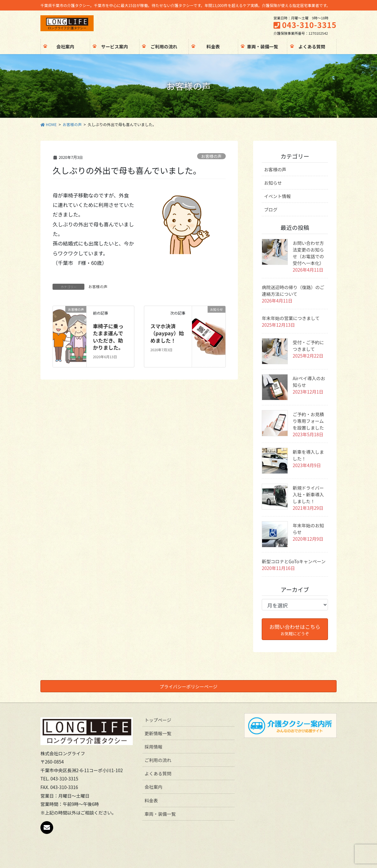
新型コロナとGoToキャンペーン (294, 561)
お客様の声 (211, 156)
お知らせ (273, 183)
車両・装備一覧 (160, 814)
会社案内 (153, 787)
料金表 (151, 800)
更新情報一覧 (158, 733)
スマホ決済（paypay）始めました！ (167, 333)
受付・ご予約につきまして (308, 346)
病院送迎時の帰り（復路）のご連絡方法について (293, 291)
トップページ (158, 720)
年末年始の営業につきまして (291, 318)
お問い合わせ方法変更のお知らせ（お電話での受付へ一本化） (308, 253)
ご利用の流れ (158, 760)
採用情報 (153, 747)
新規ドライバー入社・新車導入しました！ (308, 494)
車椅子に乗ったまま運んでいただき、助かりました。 (108, 337)
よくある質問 (158, 773)
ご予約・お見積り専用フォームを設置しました (308, 421)
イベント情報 (277, 196)
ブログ (271, 210)
